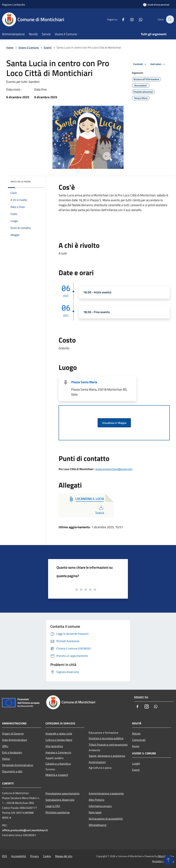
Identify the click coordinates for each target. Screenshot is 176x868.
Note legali (95, 812)
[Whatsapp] (139, 19)
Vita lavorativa (54, 746)
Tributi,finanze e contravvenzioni (108, 745)
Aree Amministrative (15, 740)
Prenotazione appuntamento (62, 793)
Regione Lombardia (13, 5)
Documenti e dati (12, 771)
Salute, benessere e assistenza (107, 756)
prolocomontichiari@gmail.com (114, 469)
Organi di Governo (13, 733)
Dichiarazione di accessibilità (106, 819)
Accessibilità (19, 856)
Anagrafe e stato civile (59, 733)
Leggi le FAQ (53, 806)
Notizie (136, 733)
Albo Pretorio (96, 800)
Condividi (140, 64)
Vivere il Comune (29, 47)
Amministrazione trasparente (106, 793)
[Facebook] (121, 19)
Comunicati (139, 740)
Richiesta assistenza (58, 812)
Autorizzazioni (97, 762)
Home (10, 47)
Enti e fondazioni (12, 752)
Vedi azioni (158, 64)
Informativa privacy (100, 806)
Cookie (47, 856)
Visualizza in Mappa (114, 423)
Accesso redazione (163, 861)
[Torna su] (168, 860)
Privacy (34, 856)
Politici (6, 759)
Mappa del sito (64, 856)
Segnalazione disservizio (60, 800)
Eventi (48, 47)
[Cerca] (170, 19)
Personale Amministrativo (18, 765)
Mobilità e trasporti (57, 775)
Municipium (165, 856)
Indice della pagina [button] (21, 182)
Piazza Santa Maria (84, 382)
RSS (5, 856)
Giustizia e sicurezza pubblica (106, 738)
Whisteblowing (98, 825)
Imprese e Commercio (58, 752)
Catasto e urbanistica (58, 764)
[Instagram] (130, 19)
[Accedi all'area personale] (156, 5)
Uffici (5, 746)
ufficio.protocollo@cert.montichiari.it (25, 830)
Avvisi (136, 746)
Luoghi (136, 763)
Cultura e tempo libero (59, 740)
